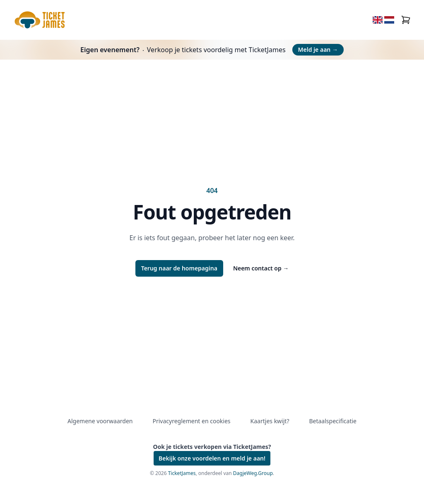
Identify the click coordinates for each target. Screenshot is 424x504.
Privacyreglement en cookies (191, 421)
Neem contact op (261, 268)
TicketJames (182, 473)
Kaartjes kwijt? (270, 421)
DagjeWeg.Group (253, 473)
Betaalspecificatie (332, 421)
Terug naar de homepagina (179, 268)
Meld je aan (318, 49)
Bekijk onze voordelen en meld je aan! (212, 458)
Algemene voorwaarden (100, 421)
